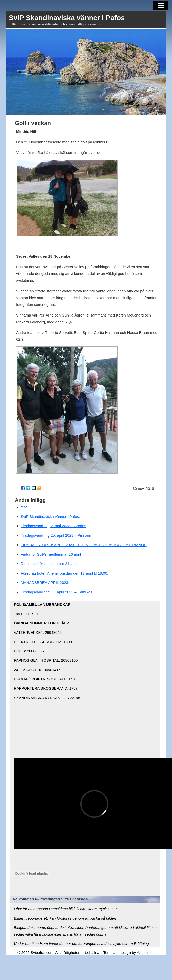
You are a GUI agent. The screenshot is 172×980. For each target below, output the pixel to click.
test (24, 507)
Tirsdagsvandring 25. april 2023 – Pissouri (56, 535)
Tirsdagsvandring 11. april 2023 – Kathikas (57, 592)
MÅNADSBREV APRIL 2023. (45, 582)
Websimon (146, 952)
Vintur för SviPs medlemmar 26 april (51, 554)
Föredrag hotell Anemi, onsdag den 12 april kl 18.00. (65, 573)
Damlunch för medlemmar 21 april (49, 564)
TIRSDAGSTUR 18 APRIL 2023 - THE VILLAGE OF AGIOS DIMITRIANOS (84, 545)
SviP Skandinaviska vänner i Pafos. (51, 516)
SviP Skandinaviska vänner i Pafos (67, 18)
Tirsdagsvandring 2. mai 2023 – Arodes (54, 526)
